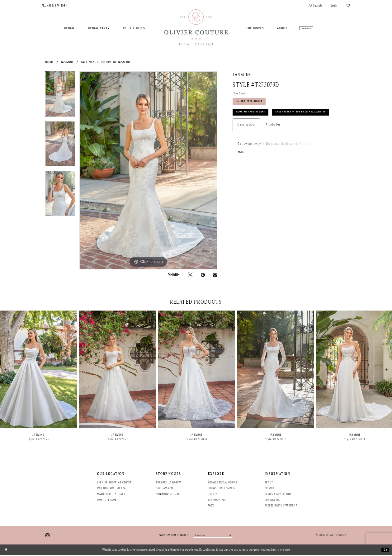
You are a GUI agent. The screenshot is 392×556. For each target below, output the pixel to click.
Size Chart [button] (241, 94)
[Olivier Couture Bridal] (196, 28)
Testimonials (217, 500)
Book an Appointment (255, 118)
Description (246, 145)
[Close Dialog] (7, 551)
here (287, 551)
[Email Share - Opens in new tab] (215, 275)
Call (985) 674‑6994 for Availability (268, 131)
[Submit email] (235, 536)
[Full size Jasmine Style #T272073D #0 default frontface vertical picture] (148, 170)
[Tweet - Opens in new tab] (190, 275)
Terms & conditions (278, 494)
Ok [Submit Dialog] (385, 551)
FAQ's (211, 506)
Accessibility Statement (281, 506)
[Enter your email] (213, 536)
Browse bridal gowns (223, 482)
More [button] (242, 173)
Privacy (269, 488)
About (269, 482)
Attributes (273, 145)
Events (213, 494)
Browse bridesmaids (222, 488)
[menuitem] (70, 28)
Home (50, 62)
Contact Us (272, 500)
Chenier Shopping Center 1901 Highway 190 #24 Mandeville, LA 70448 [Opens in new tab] (115, 488)
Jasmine (67, 62)
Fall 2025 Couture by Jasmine (106, 62)
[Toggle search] (315, 6)
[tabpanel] (60, 96)
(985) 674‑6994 (107, 500)
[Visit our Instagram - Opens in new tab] (47, 536)
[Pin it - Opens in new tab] (203, 275)
